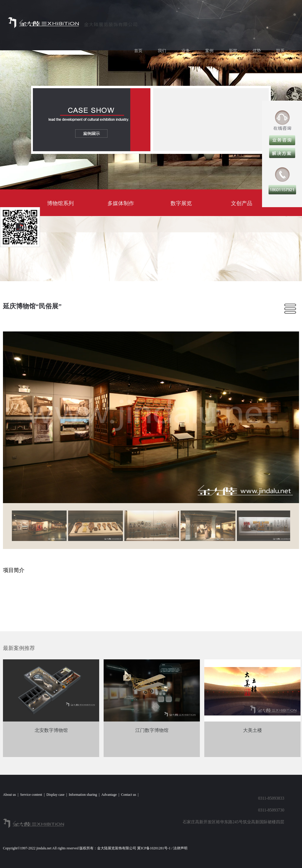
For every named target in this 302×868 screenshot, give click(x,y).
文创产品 (242, 203)
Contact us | (131, 795)
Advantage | (111, 795)
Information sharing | (85, 795)
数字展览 (181, 203)
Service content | (33, 795)
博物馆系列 (60, 203)
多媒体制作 (121, 203)
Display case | (58, 795)
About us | (12, 795)
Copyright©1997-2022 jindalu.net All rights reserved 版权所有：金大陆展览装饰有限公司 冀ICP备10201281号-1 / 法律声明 (96, 848)
